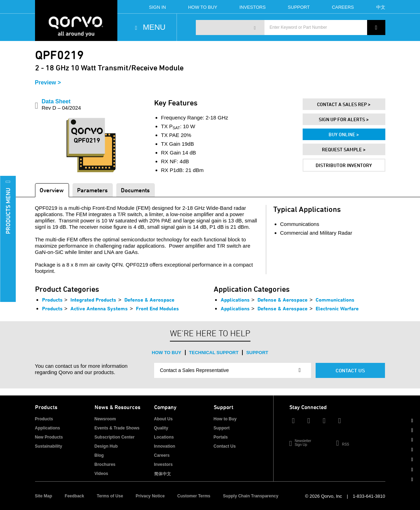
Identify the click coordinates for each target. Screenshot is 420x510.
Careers (343, 7)
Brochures (105, 464)
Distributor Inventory (344, 165)
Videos (101, 474)
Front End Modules (157, 308)
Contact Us (350, 370)
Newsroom (105, 419)
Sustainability (49, 446)
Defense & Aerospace (149, 300)
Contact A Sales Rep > (344, 104)
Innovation (165, 446)
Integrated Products (93, 300)
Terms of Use (110, 496)
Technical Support (214, 353)
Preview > (48, 82)
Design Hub (106, 446)
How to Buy (166, 353)
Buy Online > (344, 134)
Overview (52, 190)
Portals (221, 437)
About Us (163, 419)
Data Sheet (61, 105)
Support (299, 7)
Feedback (74, 496)
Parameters (92, 190)
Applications (235, 300)
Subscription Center (115, 437)
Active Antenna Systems (99, 308)
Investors (252, 7)
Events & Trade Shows (117, 428)
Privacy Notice (150, 496)
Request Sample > (344, 149)
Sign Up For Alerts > (344, 119)
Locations (164, 437)
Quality (161, 428)
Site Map (44, 496)
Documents (135, 190)
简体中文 (163, 474)
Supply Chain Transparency (251, 496)
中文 (381, 7)
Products (52, 300)
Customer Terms (194, 496)
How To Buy (203, 7)
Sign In (157, 7)
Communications (335, 300)
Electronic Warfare (337, 308)
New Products (49, 437)
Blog (99, 455)
